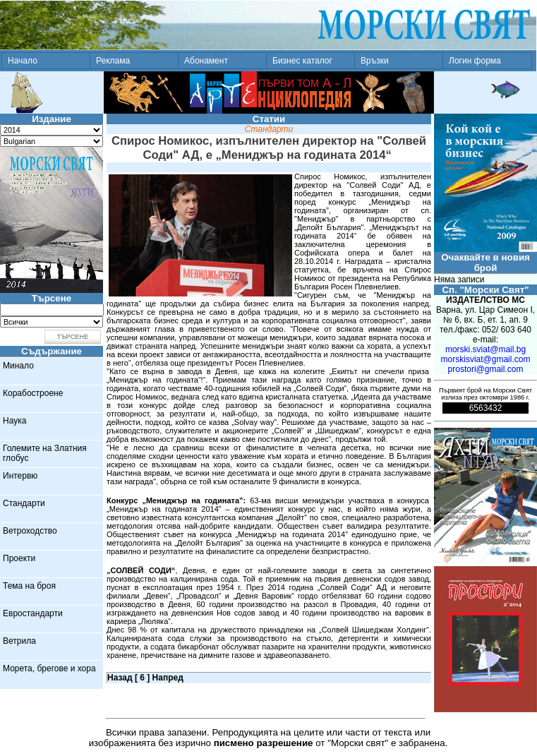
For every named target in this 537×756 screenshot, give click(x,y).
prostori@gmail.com (486, 369)
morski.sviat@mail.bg (485, 349)
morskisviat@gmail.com (486, 359)
